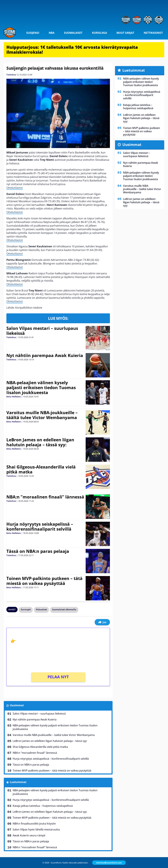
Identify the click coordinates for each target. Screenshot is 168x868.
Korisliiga (100, 33)
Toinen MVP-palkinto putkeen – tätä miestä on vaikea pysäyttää (44, 581)
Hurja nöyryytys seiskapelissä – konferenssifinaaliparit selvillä (40, 526)
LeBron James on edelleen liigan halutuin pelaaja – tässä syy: (40, 442)
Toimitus (11, 75)
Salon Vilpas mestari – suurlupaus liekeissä (42, 331)
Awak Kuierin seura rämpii (29, 835)
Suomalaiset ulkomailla (64, 609)
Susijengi (33, 33)
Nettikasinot (153, 33)
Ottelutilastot (15, 188)
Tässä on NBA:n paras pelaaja (38, 551)
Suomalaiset (73, 33)
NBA (52, 33)
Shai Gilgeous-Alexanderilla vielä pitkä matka (41, 469)
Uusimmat (17, 705)
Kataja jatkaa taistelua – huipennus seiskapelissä (43, 806)
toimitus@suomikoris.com (109, 863)
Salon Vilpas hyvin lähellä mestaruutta (36, 829)
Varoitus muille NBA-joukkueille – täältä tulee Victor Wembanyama (42, 415)
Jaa (102, 622)
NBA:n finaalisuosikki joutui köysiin (34, 824)
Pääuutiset (41, 609)
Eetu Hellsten (14, 397)
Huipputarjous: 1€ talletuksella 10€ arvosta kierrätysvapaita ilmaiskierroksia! (72, 50)
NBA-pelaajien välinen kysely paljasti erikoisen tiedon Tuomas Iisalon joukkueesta (41, 387)
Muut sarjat (125, 33)
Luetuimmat (18, 782)
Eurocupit (26, 609)
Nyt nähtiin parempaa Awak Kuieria (45, 355)
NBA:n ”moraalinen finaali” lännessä (45, 497)
